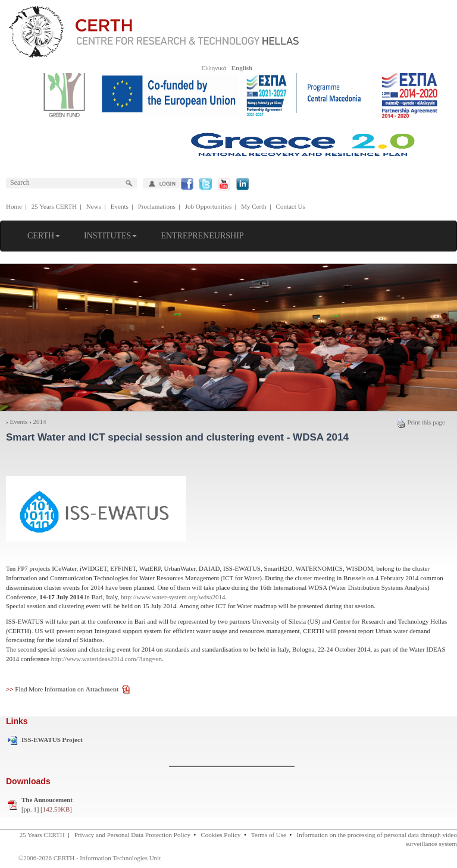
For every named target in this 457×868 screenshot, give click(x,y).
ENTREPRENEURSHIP (202, 236)
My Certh (253, 206)
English (242, 68)
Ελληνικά (214, 68)
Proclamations (157, 206)
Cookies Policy (221, 835)
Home (14, 206)
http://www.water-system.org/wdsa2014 (173, 597)
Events (120, 206)
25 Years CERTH (54, 206)
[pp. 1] (47, 804)
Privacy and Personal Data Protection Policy (132, 835)
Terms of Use (269, 835)
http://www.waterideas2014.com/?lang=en (107, 659)
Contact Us (291, 206)
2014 (40, 422)
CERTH (44, 236)
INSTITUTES (110, 236)
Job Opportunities (209, 206)
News (94, 206)
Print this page (421, 422)
